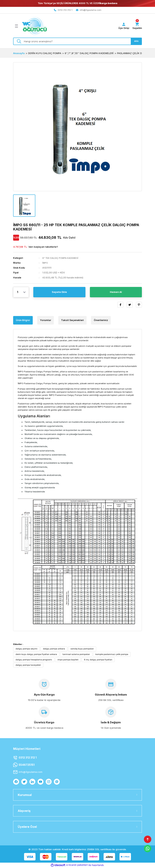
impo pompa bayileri (68, 660)
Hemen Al (116, 292)
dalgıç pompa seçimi (26, 649)
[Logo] (34, 26)
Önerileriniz (101, 320)
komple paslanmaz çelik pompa (112, 654)
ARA (136, 41)
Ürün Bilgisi (23, 320)
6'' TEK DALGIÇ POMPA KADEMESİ (61, 258)
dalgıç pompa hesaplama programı (34, 660)
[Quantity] (21, 292)
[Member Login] (123, 26)
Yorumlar (46, 320)
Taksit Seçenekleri (72, 320)
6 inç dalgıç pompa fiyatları (98, 660)
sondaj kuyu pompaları (82, 649)
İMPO (45, 263)
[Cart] (137, 26)
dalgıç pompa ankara (54, 649)
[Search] (77, 41)
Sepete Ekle (59, 292)
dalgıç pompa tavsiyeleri (28, 665)
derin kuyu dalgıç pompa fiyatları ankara (36, 654)
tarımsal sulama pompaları (76, 654)
